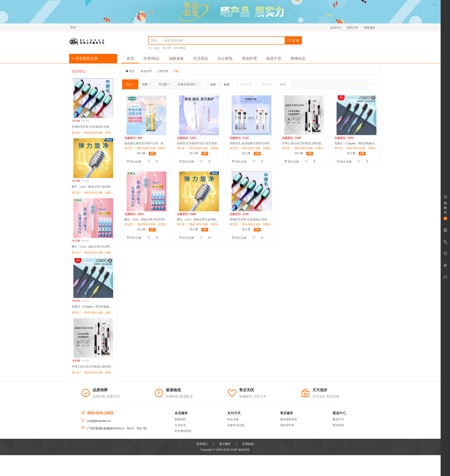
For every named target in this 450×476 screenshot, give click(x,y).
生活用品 (201, 58)
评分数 (165, 84)
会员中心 (336, 28)
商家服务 (371, 28)
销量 (147, 84)
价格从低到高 (188, 84)
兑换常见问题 (236, 425)
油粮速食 (176, 58)
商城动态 (298, 58)
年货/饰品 (151, 58)
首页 (130, 58)
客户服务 (225, 444)
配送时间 (338, 425)
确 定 (283, 84)
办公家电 (225, 58)
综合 (130, 84)
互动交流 (180, 425)
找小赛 (141, 153)
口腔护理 (163, 71)
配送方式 (338, 419)
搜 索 (293, 40)
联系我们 (202, 444)
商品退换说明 (289, 419)
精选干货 (274, 58)
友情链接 (248, 444)
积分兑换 (135, 162)
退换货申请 (287, 425)
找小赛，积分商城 (174, 48)
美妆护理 (249, 58)
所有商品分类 (85, 58)
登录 (73, 27)
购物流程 (180, 419)
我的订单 (352, 28)
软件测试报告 (183, 431)
